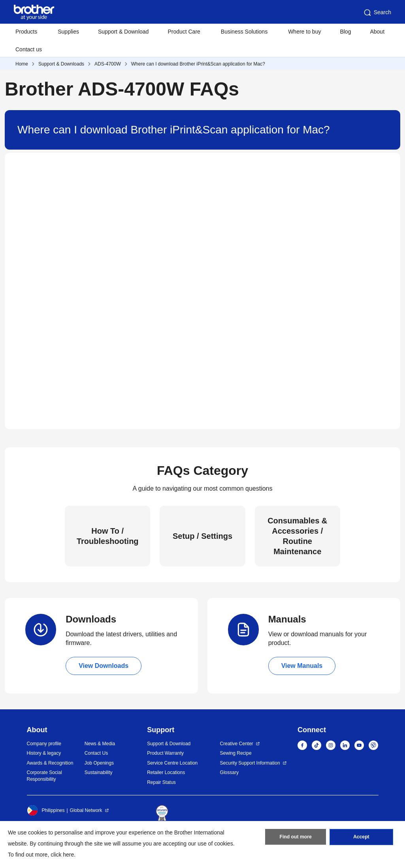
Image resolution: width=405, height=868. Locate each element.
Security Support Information (250, 763)
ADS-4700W (108, 64)
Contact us (29, 49)
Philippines (46, 810)
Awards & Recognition (50, 763)
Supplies (68, 32)
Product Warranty (165, 753)
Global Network (86, 810)
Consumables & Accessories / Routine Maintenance (297, 536)
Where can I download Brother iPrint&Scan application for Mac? (198, 64)
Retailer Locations (166, 772)
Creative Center (237, 744)
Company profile (44, 744)
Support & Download (123, 32)
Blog (345, 32)
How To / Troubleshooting (108, 536)
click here (62, 855)
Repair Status (161, 782)
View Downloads (104, 666)
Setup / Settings (202, 536)
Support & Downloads (61, 64)
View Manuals (302, 666)
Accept (361, 838)
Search (377, 13)
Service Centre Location (172, 763)
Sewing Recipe (236, 753)
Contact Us (96, 753)
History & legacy (44, 753)
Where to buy (304, 32)
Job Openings (99, 763)
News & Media (100, 744)
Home (22, 64)
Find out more (296, 838)
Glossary (229, 772)
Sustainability (99, 772)
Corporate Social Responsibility (44, 776)
